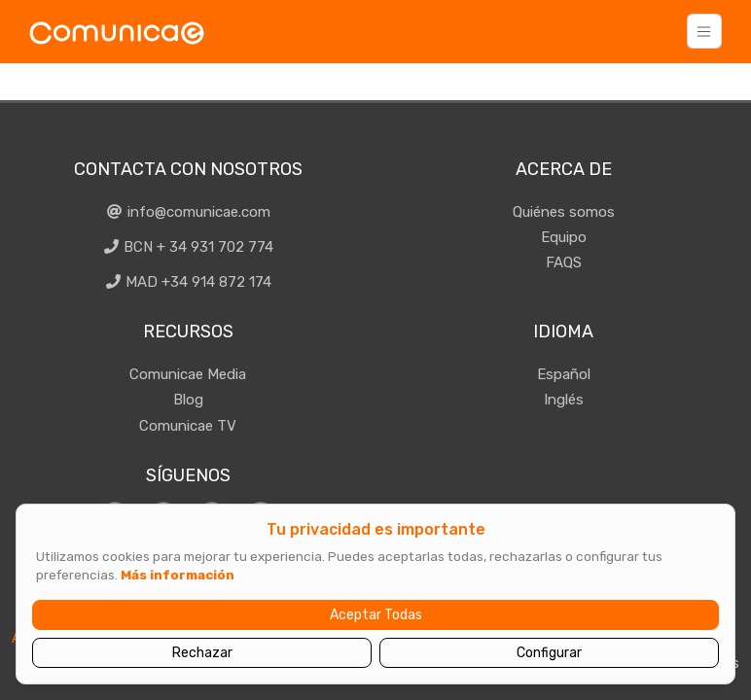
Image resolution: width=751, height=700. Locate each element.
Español (564, 374)
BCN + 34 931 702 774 (188, 247)
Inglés (564, 400)
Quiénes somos (564, 212)
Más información (178, 575)
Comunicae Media (188, 374)
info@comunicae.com (188, 212)
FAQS (564, 262)
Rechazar (202, 653)
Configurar (549, 653)
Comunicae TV (188, 426)
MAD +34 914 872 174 (188, 282)
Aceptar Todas (376, 615)
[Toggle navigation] (704, 31)
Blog (188, 400)
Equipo (564, 237)
